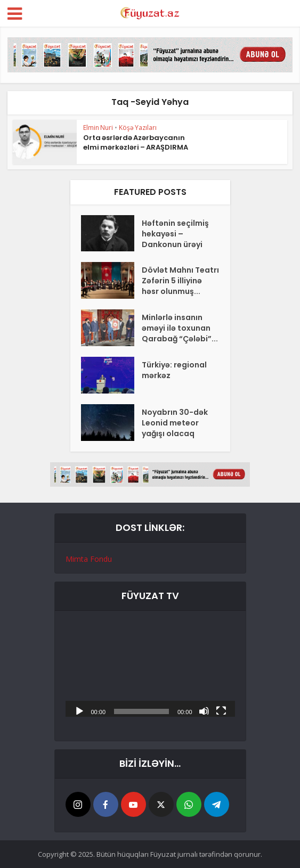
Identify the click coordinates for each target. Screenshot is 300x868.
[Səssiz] (204, 710)
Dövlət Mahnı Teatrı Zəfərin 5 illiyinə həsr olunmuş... (180, 281)
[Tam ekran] (221, 710)
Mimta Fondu (89, 559)
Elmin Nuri (98, 128)
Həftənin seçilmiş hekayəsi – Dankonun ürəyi (175, 234)
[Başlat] (79, 710)
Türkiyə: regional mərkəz (174, 370)
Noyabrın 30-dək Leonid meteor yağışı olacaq (175, 423)
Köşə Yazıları (138, 128)
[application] (150, 669)
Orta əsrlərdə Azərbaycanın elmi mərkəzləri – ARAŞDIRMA (136, 142)
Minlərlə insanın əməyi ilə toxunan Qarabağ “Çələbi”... (180, 328)
